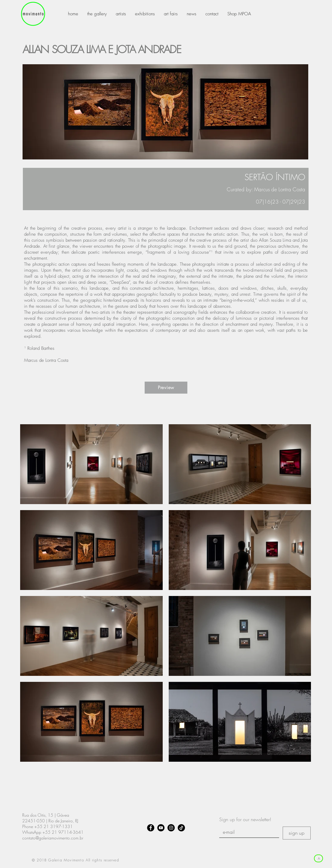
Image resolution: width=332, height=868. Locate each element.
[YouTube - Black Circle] (161, 828)
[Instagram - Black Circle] (171, 828)
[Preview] (166, 388)
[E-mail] (247, 832)
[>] (318, 858)
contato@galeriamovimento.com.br (53, 838)
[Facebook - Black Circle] (151, 828)
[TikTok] (181, 828)
